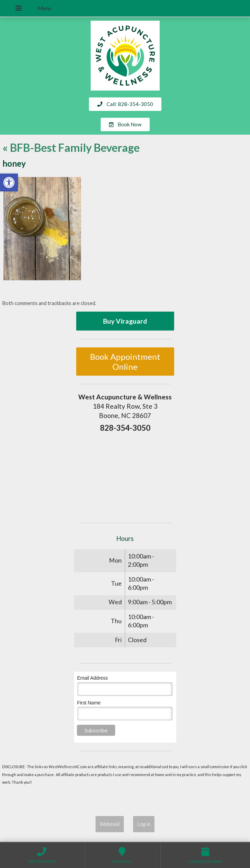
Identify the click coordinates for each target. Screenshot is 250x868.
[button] (9, 182)
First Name (89, 703)
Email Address (92, 678)
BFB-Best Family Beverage (71, 148)
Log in (144, 824)
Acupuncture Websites (32, 794)
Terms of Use (209, 794)
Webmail (110, 824)
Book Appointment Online (125, 362)
